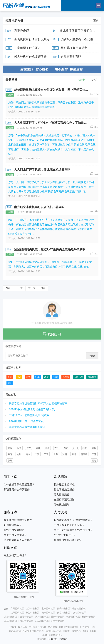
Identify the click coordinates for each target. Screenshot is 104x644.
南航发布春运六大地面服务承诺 (27, 427)
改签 (46, 377)
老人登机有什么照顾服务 (30, 57)
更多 (96, 20)
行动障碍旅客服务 (64, 489)
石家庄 (84, 454)
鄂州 (10, 461)
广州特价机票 (17, 609)
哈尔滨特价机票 (80, 609)
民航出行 (53, 639)
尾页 (43, 288)
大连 (57, 448)
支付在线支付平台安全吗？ (69, 525)
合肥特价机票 (26, 617)
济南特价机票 (79, 613)
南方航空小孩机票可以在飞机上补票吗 (39, 207)
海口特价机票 (26, 621)
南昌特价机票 (64, 613)
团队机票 (92, 377)
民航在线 (63, 639)
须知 (55, 39)
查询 (9, 31)
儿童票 (66, 377)
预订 (55, 31)
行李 (9, 39)
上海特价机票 (33, 609)
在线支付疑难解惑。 (15, 530)
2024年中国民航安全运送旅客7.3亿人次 (32, 409)
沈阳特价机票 (17, 613)
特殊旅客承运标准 (64, 484)
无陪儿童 (78, 377)
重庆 (47, 448)
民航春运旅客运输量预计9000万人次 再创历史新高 (38, 403)
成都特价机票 (11, 617)
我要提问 (52, 334)
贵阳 (94, 448)
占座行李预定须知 (64, 499)
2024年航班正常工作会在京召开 (27, 421)
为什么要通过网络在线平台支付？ (73, 530)
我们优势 (74, 627)
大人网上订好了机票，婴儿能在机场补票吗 (42, 170)
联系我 (13, 627)
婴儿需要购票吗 (71, 57)
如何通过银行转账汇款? (68, 540)
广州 (76, 448)
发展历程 (23, 627)
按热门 (95, 80)
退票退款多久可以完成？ (18, 540)
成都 (38, 448)
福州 (66, 448)
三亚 (46, 454)
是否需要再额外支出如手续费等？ (73, 520)
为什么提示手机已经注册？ (19, 484)
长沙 (28, 448)
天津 (94, 454)
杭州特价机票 (89, 617)
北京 (10, 448)
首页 (8, 288)
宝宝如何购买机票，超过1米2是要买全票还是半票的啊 (50, 249)
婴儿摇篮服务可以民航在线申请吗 (79, 31)
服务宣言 (85, 627)
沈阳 (65, 454)
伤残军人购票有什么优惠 (77, 39)
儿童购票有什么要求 (27, 48)
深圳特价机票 (58, 621)
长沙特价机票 (33, 613)
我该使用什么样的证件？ (18, 489)
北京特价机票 (48, 609)
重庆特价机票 (58, 617)
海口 (10, 454)
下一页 (32, 288)
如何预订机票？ (13, 525)
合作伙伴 (42, 627)
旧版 (93, 627)
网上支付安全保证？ (15, 535)
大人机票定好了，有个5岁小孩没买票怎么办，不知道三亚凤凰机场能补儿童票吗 (52, 123)
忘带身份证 (21, 31)
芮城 (94, 461)
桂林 (85, 448)
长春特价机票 (73, 617)
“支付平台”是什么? (64, 535)
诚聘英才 (63, 627)
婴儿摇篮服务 (62, 494)
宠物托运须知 (62, 504)
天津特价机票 (42, 617)
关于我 (32, 627)
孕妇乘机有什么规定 (74, 48)
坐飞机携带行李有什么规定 (32, 39)
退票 (28, 377)
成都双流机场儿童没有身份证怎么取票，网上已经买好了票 (52, 90)
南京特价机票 (48, 613)
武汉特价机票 (42, 621)
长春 (19, 448)
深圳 (74, 454)
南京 (28, 454)
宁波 (37, 454)
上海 (56, 454)
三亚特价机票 (11, 621)
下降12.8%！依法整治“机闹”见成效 (29, 415)
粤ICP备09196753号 (52, 635)
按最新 (81, 80)
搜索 (92, 356)
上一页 (19, 288)
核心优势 (53, 627)
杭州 (19, 454)
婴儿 (10, 383)
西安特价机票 (64, 609)
